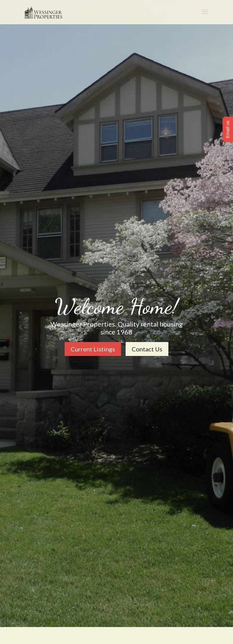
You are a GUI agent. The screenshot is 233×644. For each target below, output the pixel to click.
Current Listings (93, 349)
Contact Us (147, 349)
